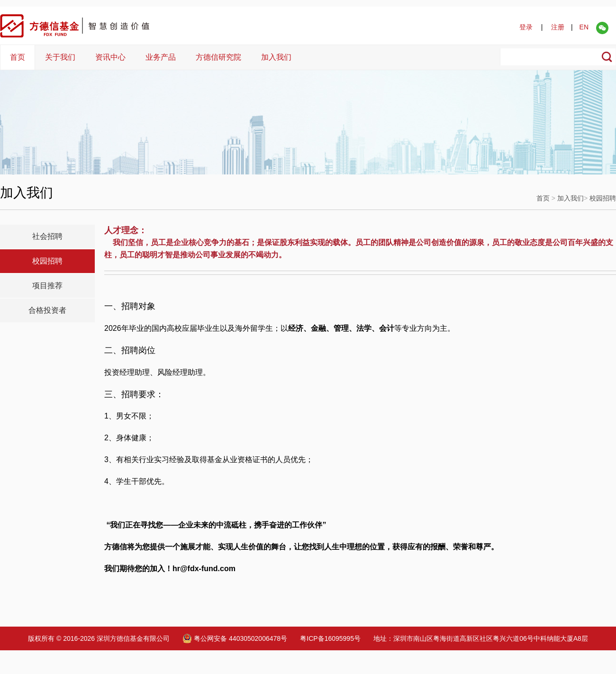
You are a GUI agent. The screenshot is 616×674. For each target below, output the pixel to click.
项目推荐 (47, 286)
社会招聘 (47, 236)
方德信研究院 (218, 57)
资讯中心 (110, 57)
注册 (558, 27)
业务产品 (161, 57)
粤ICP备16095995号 (330, 638)
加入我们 (276, 57)
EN (584, 27)
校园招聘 (603, 198)
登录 (526, 27)
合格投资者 (47, 310)
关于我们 (60, 57)
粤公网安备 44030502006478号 (235, 638)
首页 (18, 57)
